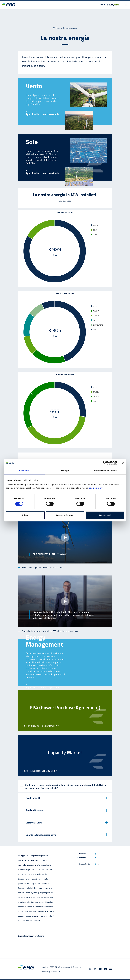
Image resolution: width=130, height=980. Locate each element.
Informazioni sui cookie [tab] (106, 471)
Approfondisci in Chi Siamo (31, 936)
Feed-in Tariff (33, 798)
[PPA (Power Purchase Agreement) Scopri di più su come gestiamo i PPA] (65, 711)
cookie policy (96, 488)
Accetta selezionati (65, 515)
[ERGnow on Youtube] (100, 969)
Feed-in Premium (35, 810)
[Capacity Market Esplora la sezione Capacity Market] (65, 756)
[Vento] (43, 114)
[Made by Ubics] (56, 971)
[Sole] (43, 173)
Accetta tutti (105, 515)
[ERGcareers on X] (95, 969)
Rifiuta (25, 515)
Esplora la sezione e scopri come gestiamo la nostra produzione (43, 689)
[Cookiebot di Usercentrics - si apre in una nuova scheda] (105, 463)
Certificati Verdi (34, 823)
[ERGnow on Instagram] (105, 969)
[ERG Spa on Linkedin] (111, 969)
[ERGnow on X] (90, 969)
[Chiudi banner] (123, 463)
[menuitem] (84, 854)
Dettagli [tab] (65, 471)
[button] (103, 5)
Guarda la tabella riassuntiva (41, 835)
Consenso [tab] (24, 471)
